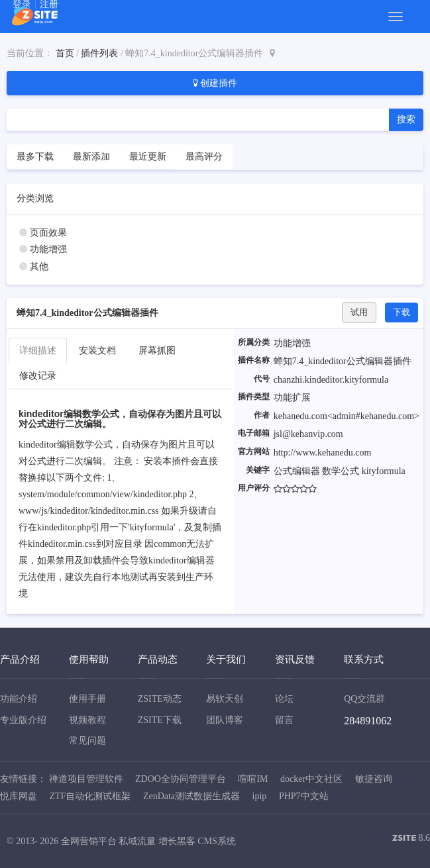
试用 (359, 312)
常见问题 (87, 741)
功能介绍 (19, 699)
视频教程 (87, 720)
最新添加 (91, 157)
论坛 (284, 699)
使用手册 (87, 699)
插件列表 (99, 53)
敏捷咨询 (374, 779)
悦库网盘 (19, 796)
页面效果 (48, 233)
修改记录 (38, 376)
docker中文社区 (311, 779)
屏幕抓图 (157, 351)
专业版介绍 (23, 720)
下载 (402, 312)
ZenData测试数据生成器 (191, 796)
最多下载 (35, 157)
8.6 (411, 839)
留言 (284, 720)
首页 (65, 53)
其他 (39, 266)
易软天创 (225, 699)
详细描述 (38, 351)
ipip (260, 796)
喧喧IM (253, 779)
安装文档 (97, 351)
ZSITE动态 (160, 699)
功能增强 (48, 249)
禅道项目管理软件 (86, 779)
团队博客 (225, 720)
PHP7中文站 (304, 796)
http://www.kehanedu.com (323, 453)
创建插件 (215, 83)
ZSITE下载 (160, 720)
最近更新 (148, 157)
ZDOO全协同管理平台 (181, 779)
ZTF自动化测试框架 (90, 796)
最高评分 (204, 157)
